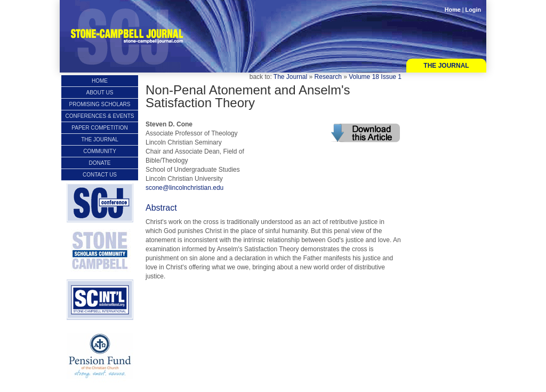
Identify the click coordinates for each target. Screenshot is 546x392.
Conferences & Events (100, 116)
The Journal (446, 66)
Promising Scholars (99, 104)
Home (453, 10)
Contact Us (100, 175)
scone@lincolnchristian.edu (184, 188)
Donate (100, 163)
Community (100, 151)
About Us (100, 93)
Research (328, 77)
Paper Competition (99, 128)
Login (473, 10)
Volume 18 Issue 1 (375, 77)
